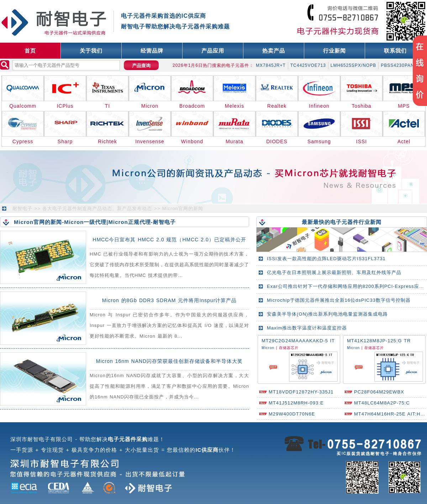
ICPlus (65, 106)
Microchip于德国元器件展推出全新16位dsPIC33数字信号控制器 (339, 300)
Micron (150, 106)
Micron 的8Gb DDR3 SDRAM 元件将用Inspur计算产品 (170, 300)
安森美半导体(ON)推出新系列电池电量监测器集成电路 (327, 314)
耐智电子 (22, 208)
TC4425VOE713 (308, 65)
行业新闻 (334, 51)
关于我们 (91, 51)
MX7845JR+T (271, 65)
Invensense (150, 141)
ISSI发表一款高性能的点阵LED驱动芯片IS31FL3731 (326, 259)
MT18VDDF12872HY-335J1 (301, 392)
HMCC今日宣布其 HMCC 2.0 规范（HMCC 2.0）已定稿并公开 (169, 240)
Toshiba (361, 106)
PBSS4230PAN (397, 65)
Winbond (192, 141)
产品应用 (213, 51)
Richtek (107, 141)
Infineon (319, 106)
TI (107, 106)
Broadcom (192, 106)
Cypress (23, 141)
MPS (404, 106)
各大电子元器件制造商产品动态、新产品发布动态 (97, 208)
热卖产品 (274, 51)
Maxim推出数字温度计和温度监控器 (307, 328)
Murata (234, 141)
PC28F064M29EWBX (379, 392)
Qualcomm (23, 106)
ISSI (362, 141)
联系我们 (395, 51)
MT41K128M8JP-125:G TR (379, 341)
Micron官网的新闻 (183, 208)
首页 (30, 51)
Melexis (234, 106)
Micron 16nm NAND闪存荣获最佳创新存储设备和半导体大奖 (169, 361)
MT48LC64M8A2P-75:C (382, 403)
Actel (404, 141)
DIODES (277, 141)
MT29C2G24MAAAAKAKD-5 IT (298, 341)
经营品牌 (152, 51)
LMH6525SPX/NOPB (353, 65)
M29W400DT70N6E (292, 414)
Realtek (277, 106)
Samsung (319, 141)
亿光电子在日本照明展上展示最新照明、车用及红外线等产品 (334, 272)
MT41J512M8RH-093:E (296, 403)
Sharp (65, 141)
